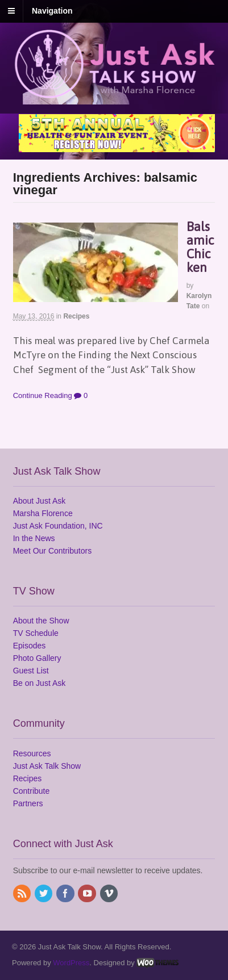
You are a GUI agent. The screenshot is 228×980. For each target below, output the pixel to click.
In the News (34, 538)
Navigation (52, 11)
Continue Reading (43, 395)
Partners (28, 803)
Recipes (76, 316)
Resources (32, 753)
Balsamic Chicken (200, 247)
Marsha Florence (43, 513)
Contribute (32, 791)
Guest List (31, 671)
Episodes (30, 646)
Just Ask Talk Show (47, 766)
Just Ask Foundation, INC (58, 526)
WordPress (71, 963)
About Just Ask (40, 501)
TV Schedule (36, 633)
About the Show (41, 621)
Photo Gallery (37, 658)
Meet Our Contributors (53, 551)
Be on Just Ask (40, 683)
